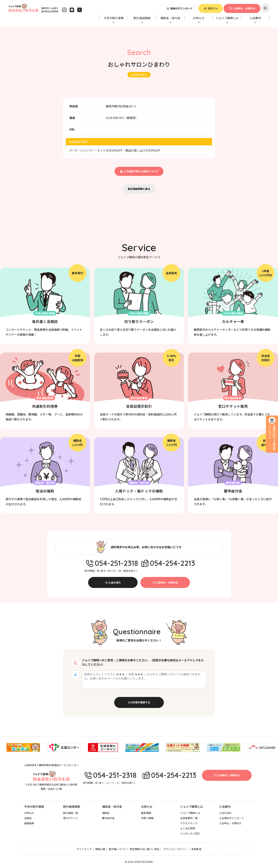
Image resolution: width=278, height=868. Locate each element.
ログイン (211, 8)
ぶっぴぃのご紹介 (190, 833)
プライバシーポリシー (175, 849)
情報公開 (100, 849)
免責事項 (196, 849)
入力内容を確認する (139, 702)
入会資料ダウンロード (232, 818)
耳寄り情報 (147, 818)
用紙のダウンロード (179, 8)
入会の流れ (113, 582)
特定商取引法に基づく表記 (144, 849)
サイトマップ (84, 849)
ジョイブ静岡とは (190, 813)
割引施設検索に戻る (139, 189)
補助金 (106, 813)
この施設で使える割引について (139, 171)
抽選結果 (29, 823)
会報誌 (28, 818)
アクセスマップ (189, 823)
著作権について (117, 849)
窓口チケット (71, 818)
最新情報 (146, 813)
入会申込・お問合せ (242, 8)
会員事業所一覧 (189, 818)
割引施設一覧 (71, 813)
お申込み (29, 813)
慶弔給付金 (108, 818)
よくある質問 (188, 828)
